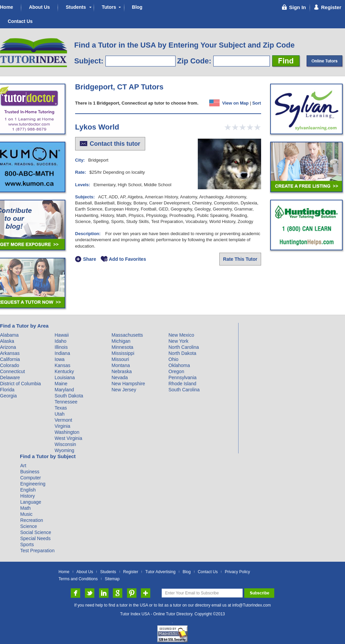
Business (30, 472)
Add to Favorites (127, 259)
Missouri (120, 359)
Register (131, 572)
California (10, 359)
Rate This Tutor (240, 259)
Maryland (64, 390)
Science (29, 526)
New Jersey (124, 390)
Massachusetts (127, 335)
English (28, 490)
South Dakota (69, 396)
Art (23, 466)
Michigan (121, 341)
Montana (121, 365)
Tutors (109, 7)
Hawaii (62, 335)
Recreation (32, 520)
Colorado (10, 365)
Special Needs (35, 538)
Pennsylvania (182, 377)
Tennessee (66, 402)
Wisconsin (65, 444)
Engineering (33, 484)
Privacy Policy (237, 572)
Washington (67, 432)
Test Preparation (37, 551)
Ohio (174, 359)
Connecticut (12, 371)
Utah (60, 414)
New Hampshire (128, 384)
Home (7, 7)
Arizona (8, 347)
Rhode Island (182, 384)
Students (76, 7)
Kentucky (64, 371)
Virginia (62, 426)
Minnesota (122, 347)
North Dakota (182, 353)
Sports (27, 544)
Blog (137, 7)
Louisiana (65, 377)
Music (26, 514)
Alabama (9, 335)
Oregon (176, 371)
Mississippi (123, 353)
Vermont (63, 420)
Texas (61, 408)
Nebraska (122, 371)
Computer (30, 478)
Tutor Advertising (160, 572)
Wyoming (64, 450)
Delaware (10, 377)
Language (31, 502)
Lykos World (97, 127)
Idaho (60, 341)
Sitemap (112, 579)
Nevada (120, 377)
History (28, 496)
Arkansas (10, 353)
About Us (39, 7)
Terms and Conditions (78, 579)
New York (178, 341)
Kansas (62, 365)
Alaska (7, 341)
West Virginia (68, 438)
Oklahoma (179, 365)
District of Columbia (20, 384)
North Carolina (184, 347)
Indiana (62, 353)
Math (25, 508)
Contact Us (20, 21)
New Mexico (181, 335)
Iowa (60, 359)
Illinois (61, 347)
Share (89, 259)
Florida (7, 390)
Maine (61, 384)
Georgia (8, 396)
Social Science (36, 532)
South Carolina (184, 390)
